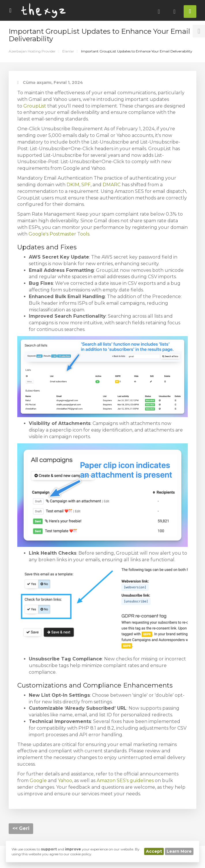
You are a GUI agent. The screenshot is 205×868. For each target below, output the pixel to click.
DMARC (112, 185)
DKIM (73, 185)
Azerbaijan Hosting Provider (32, 51)
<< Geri (21, 828)
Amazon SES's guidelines (125, 781)
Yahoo (65, 781)
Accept (154, 851)
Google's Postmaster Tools (59, 234)
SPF (86, 185)
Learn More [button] (179, 851)
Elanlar (68, 51)
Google (38, 781)
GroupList (35, 106)
